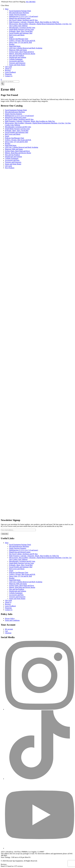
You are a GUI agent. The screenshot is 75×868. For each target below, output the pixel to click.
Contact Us (9, 76)
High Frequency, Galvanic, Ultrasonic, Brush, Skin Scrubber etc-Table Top (34, 22)
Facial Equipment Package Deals (20, 11)
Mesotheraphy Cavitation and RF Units (22, 28)
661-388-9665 (31, 2)
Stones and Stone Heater (17, 65)
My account (9, 629)
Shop (7, 9)
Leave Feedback (10, 72)
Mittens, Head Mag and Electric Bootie (22, 54)
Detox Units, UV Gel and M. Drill (20, 42)
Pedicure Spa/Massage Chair (19, 39)
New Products (10, 168)
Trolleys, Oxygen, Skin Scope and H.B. (22, 41)
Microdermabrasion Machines (19, 13)
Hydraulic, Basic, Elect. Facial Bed (21, 31)
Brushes (12, 44)
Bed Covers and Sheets (17, 35)
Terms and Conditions (12, 620)
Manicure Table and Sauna (18, 50)
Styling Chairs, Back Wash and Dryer (22, 52)
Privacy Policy (10, 618)
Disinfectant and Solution (18, 57)
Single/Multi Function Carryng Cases (22, 29)
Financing (8, 74)
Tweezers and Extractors (17, 63)
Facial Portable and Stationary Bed (21, 33)
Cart (6, 631)
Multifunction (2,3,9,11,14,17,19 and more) (24, 16)
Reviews (8, 70)
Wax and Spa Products (17, 55)
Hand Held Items (15, 46)
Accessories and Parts (16, 61)
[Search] (3, 84)
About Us (8, 68)
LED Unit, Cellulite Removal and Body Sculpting (26, 48)
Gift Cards (8, 67)
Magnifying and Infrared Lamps (20, 18)
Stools (11, 37)
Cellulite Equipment (16, 59)
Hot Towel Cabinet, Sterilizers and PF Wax (23, 20)
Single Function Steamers (18, 15)
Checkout (8, 633)
